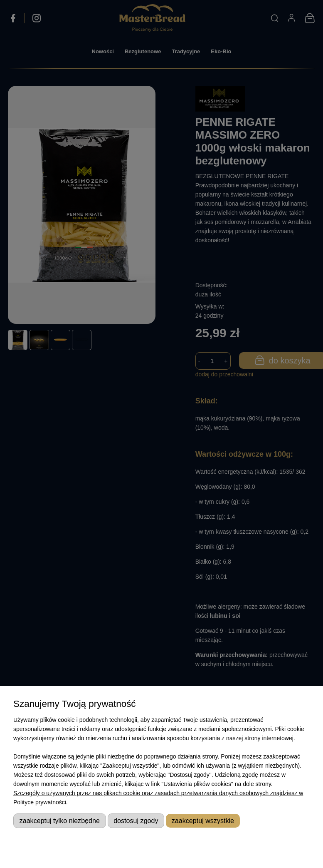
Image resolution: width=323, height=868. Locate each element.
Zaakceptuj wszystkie (203, 821)
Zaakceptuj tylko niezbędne (60, 821)
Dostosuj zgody (136, 821)
